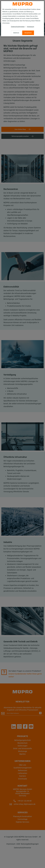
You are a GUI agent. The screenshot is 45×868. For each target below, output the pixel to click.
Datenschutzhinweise (18, 27)
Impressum (31, 27)
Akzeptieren (28, 33)
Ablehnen (16, 33)
